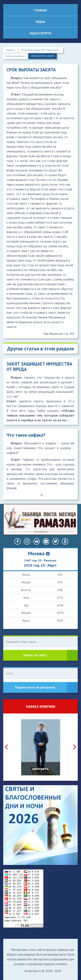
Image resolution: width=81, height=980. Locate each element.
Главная (40, 10)
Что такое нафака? (26, 435)
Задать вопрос (40, 33)
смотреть (40, 769)
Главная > (11, 50)
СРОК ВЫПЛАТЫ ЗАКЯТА (43, 56)
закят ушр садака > (15, 56)
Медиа (40, 22)
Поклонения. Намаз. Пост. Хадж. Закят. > (41, 50)
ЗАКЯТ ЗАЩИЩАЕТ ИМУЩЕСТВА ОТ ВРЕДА (39, 367)
